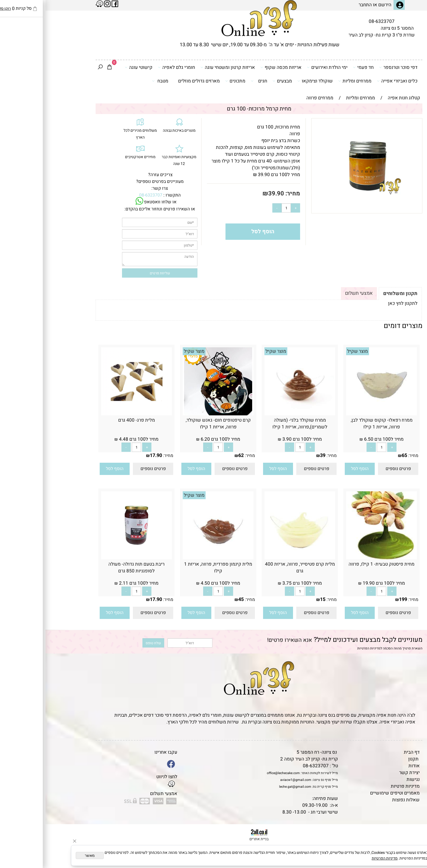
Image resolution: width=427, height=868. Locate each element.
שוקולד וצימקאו (270, 81)
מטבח (115, 81)
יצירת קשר (364, 773)
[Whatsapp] (414, 856)
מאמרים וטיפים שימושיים (349, 793)
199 (358, 599)
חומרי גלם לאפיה (131, 67)
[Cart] (64, 68)
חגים (213, 81)
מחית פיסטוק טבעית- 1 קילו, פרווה (336, 564)
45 (196, 599)
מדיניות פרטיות (360, 786)
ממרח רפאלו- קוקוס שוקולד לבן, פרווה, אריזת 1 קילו (336, 424)
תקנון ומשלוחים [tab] (355, 294)
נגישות (368, 779)
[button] (314, 469)
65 (359, 456)
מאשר (44, 855)
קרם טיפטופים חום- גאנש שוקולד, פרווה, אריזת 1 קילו (173, 424)
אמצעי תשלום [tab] (313, 293)
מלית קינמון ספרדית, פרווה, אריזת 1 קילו (173, 568)
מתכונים (190, 81)
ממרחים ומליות (309, 81)
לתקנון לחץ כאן (357, 303)
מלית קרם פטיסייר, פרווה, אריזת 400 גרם (254, 568)
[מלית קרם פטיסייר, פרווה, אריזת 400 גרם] (254, 558)
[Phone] (414, 831)
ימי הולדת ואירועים (282, 67)
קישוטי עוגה (93, 67)
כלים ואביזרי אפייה (352, 81)
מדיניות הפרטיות (323, 648)
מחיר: (247, 194)
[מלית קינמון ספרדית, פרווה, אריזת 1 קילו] (173, 558)
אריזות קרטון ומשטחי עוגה (182, 67)
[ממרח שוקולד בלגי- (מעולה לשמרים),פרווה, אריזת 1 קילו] (254, 414)
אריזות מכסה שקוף (235, 67)
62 (196, 456)
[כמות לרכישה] (241, 208)
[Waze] (414, 843)
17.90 (110, 456)
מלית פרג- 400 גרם (91, 420)
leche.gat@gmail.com (250, 787)
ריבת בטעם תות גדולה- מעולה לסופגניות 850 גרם (91, 568)
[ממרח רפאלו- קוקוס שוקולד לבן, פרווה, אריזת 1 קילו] (336, 414)
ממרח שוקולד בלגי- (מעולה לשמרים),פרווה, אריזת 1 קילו (254, 424)
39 (277, 456)
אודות (369, 766)
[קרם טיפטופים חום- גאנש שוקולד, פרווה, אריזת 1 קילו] (173, 414)
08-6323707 (336, 21)
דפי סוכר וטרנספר (353, 67)
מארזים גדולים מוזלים (153, 81)
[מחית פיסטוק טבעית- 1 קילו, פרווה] (336, 558)
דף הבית (366, 752)
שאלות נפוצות (360, 800)
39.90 (231, 194)
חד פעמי (318, 67)
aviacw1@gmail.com (250, 780)
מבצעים (237, 81)
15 (277, 599)
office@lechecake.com (238, 773)
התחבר (320, 5)
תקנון (368, 759)
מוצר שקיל (312, 351)
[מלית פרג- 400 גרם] (91, 414)
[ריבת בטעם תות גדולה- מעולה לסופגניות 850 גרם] (91, 558)
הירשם (339, 5)
